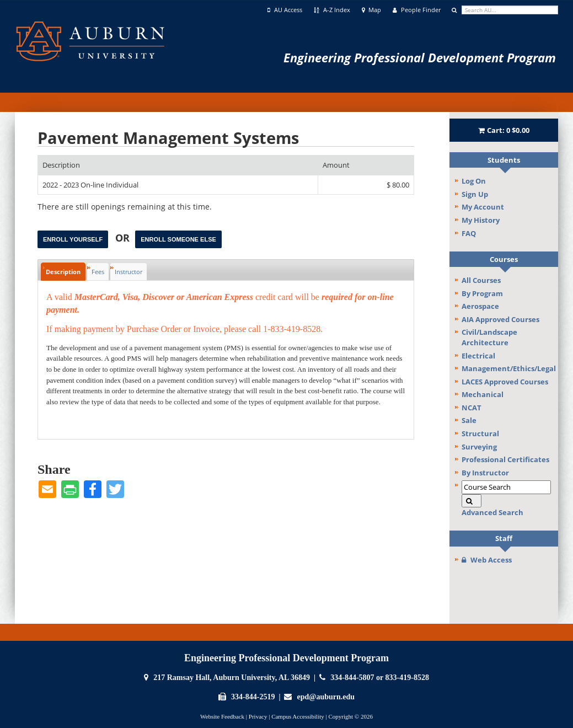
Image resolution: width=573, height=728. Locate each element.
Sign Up (475, 194)
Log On (474, 181)
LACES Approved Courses (505, 382)
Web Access (487, 560)
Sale (469, 420)
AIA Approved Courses (500, 319)
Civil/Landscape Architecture (489, 337)
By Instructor (485, 473)
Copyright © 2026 (350, 716)
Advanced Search (492, 512)
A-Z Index (332, 10)
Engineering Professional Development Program (420, 57)
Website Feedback (222, 716)
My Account (483, 207)
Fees (98, 272)
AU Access (285, 10)
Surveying (479, 447)
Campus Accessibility (298, 716)
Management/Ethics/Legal (509, 368)
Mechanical (483, 394)
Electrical (478, 356)
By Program (482, 293)
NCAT (472, 408)
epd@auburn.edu (326, 697)
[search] (510, 10)
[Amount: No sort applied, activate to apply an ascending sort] (366, 165)
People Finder (417, 10)
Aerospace (480, 306)
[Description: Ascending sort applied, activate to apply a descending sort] (178, 165)
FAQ (469, 233)
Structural (480, 433)
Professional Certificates (505, 459)
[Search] (472, 501)
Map (372, 10)
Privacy (258, 716)
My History (481, 220)
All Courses (481, 280)
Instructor (128, 272)
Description (63, 272)
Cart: (504, 130)
